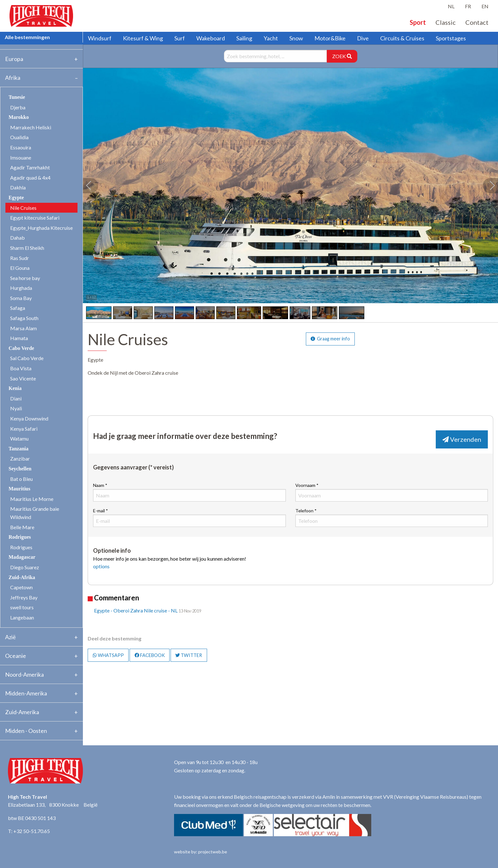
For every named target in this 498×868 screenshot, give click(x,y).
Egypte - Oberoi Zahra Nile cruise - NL (136, 610)
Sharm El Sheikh (27, 248)
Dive (363, 38)
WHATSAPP (108, 655)
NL (451, 6)
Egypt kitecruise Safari (35, 218)
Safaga (18, 308)
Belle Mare (22, 527)
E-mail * (189, 517)
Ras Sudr (20, 258)
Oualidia (19, 137)
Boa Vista (21, 368)
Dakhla (18, 187)
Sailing (244, 38)
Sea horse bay (25, 278)
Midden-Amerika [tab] (26, 693)
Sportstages (451, 38)
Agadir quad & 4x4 (30, 178)
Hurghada (21, 288)
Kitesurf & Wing (143, 38)
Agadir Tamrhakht (30, 167)
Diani (16, 398)
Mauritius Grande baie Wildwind (35, 513)
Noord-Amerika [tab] (24, 674)
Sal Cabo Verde (27, 358)
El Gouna (20, 268)
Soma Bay (21, 298)
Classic (446, 22)
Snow (296, 38)
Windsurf (100, 38)
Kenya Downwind (29, 418)
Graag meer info (330, 339)
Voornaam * (392, 492)
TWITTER (189, 655)
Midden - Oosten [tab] (26, 731)
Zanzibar (20, 458)
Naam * (189, 492)
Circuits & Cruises (402, 38)
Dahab (17, 238)
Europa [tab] (14, 59)
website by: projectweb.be (201, 852)
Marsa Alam (24, 328)
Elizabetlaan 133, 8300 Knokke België (53, 805)
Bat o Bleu (21, 479)
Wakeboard (211, 38)
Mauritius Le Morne (32, 499)
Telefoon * (392, 517)
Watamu (19, 438)
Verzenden (462, 439)
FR (468, 6)
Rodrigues (21, 547)
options (101, 566)
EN (485, 6)
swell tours (22, 607)
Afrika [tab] (13, 78)
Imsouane (21, 157)
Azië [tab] (10, 637)
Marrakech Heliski (31, 127)
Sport (418, 22)
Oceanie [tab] (16, 656)
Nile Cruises (23, 208)
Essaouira (21, 147)
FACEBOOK (150, 655)
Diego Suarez (25, 567)
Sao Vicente (23, 378)
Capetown (21, 587)
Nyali (16, 408)
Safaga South (24, 318)
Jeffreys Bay (24, 597)
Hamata (19, 338)
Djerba (18, 107)
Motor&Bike (330, 38)
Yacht (271, 38)
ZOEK (342, 56)
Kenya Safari (24, 429)
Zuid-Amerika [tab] (22, 712)
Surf (180, 38)
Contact (477, 22)
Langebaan (22, 617)
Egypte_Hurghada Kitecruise (41, 228)
